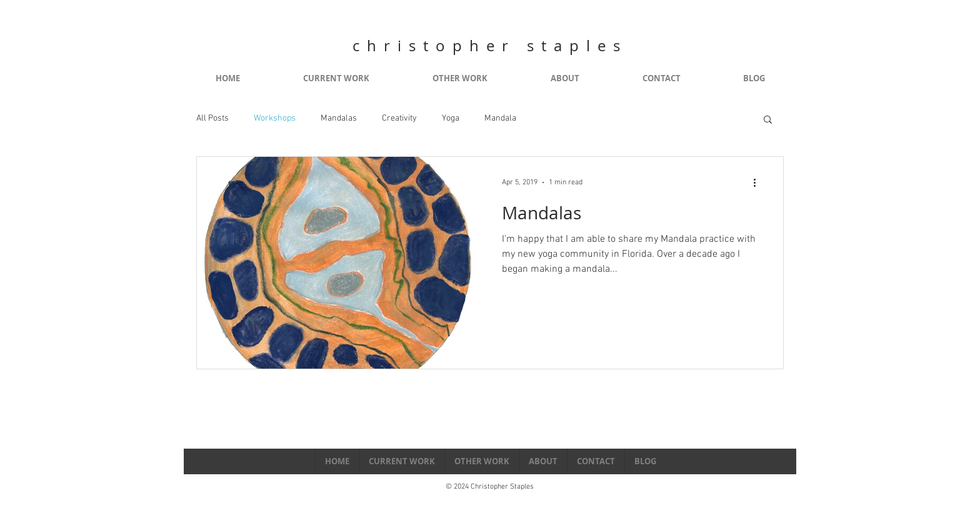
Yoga (451, 118)
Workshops (275, 118)
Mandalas (339, 118)
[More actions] (759, 182)
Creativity (399, 118)
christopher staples (490, 46)
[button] (768, 120)
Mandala (500, 118)
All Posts (212, 118)
